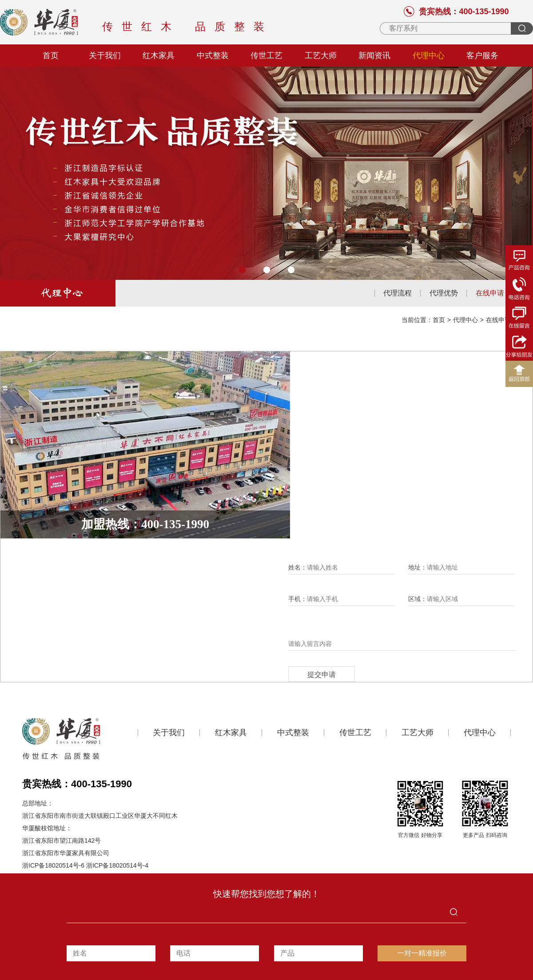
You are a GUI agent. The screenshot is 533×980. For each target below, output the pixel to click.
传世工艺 (266, 56)
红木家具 (159, 56)
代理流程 (398, 293)
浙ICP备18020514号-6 (53, 865)
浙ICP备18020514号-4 (117, 865)
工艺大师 (321, 56)
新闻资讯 (374, 56)
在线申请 (490, 293)
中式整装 (213, 56)
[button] (242, 270)
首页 (51, 56)
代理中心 (429, 56)
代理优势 (444, 293)
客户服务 (482, 56)
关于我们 (105, 56)
